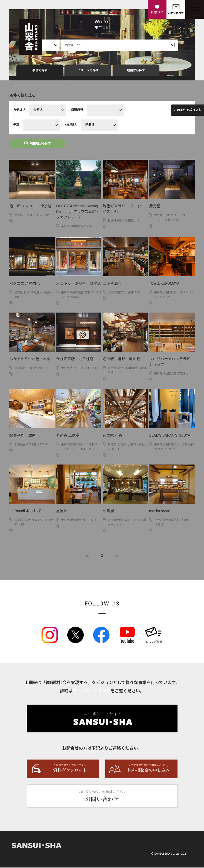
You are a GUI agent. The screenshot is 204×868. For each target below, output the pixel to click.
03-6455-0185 (163, 304)
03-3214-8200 (23, 223)
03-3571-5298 (70, 304)
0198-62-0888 (117, 380)
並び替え (71, 126)
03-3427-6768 (23, 375)
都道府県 (77, 111)
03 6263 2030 (163, 227)
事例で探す (40, 72)
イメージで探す (88, 72)
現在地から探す (40, 145)
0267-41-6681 (23, 304)
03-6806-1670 (70, 375)
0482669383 (116, 300)
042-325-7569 (23, 532)
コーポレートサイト (91, 692)
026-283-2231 (163, 532)
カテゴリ (19, 111)
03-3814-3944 (70, 456)
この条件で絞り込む (164, 111)
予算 (16, 126)
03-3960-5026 (117, 532)
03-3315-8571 (163, 381)
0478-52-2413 (23, 452)
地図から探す (136, 72)
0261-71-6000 (117, 456)
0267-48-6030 (117, 228)
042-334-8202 (70, 527)
